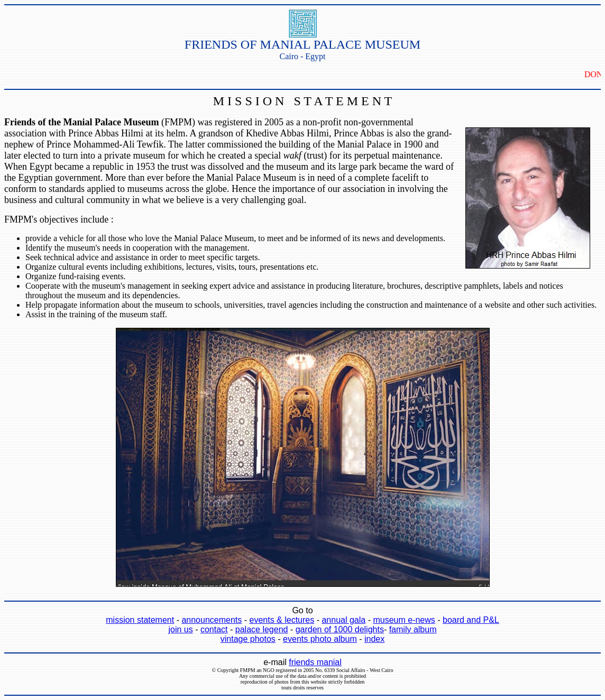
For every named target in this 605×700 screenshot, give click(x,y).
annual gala (343, 620)
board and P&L (471, 620)
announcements (212, 620)
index (374, 639)
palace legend (262, 629)
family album (413, 629)
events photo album (320, 639)
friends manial (315, 662)
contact (214, 629)
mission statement (140, 620)
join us (181, 629)
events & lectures (282, 620)
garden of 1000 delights (340, 629)
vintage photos (248, 639)
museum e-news (404, 620)
